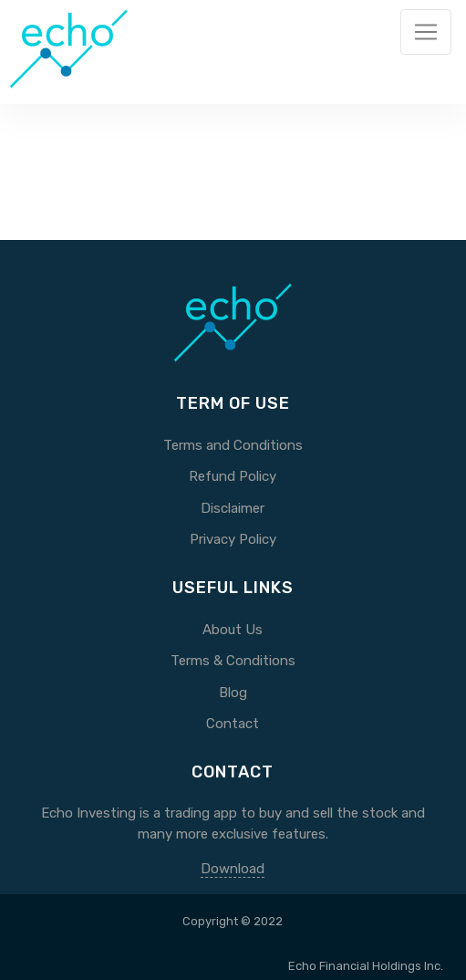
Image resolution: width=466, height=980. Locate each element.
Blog (233, 693)
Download (233, 869)
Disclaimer (233, 508)
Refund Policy (233, 476)
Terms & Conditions (233, 661)
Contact (233, 724)
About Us (233, 630)
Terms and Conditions (233, 445)
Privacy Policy (233, 539)
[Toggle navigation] (426, 32)
